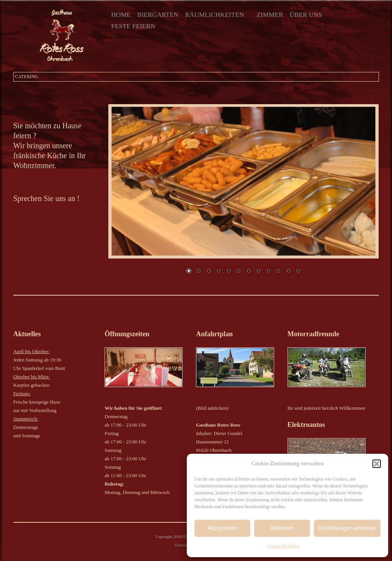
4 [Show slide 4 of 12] (219, 272)
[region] (244, 194)
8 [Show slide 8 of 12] (258, 272)
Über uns (306, 15)
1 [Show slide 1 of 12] (189, 272)
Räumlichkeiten (214, 15)
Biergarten (158, 15)
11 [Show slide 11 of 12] (288, 272)
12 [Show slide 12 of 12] (298, 272)
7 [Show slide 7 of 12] (248, 272)
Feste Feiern (133, 26)
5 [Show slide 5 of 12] (229, 272)
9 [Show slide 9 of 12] (268, 272)
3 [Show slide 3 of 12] (209, 272)
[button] (377, 464)
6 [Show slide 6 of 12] (238, 272)
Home (121, 15)
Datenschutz (185, 545)
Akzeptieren (222, 528)
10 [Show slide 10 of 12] (278, 272)
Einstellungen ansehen (347, 528)
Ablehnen (282, 528)
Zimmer (270, 15)
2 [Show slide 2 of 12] (199, 272)
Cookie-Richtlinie (284, 546)
